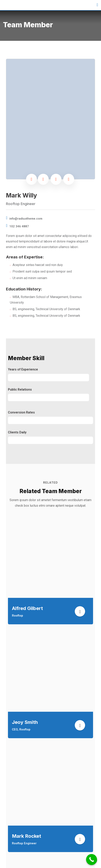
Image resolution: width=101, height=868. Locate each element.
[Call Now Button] (92, 860)
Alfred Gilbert (27, 608)
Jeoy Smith (25, 722)
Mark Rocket (27, 836)
